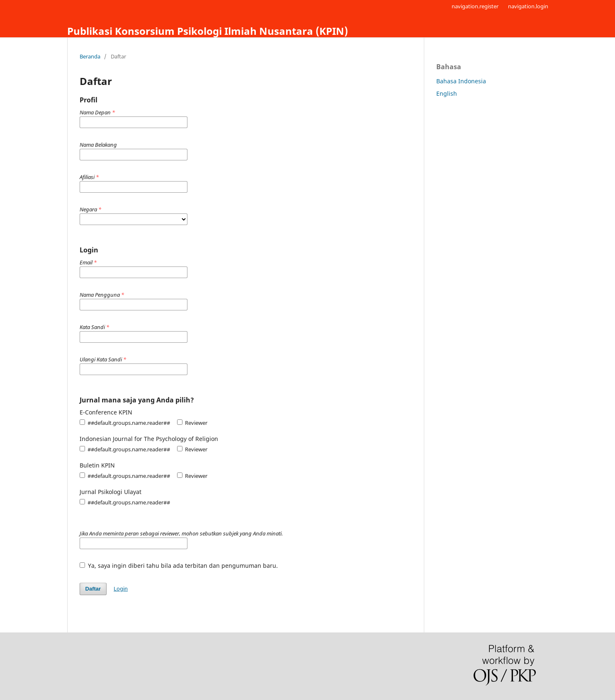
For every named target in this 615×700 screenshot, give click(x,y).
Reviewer (192, 423)
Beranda (90, 56)
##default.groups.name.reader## (125, 423)
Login (121, 589)
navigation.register (475, 6)
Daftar (93, 589)
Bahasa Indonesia (461, 81)
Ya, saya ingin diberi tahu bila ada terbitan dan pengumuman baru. (179, 566)
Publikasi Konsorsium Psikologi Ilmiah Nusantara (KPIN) (208, 31)
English (447, 93)
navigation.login (528, 6)
